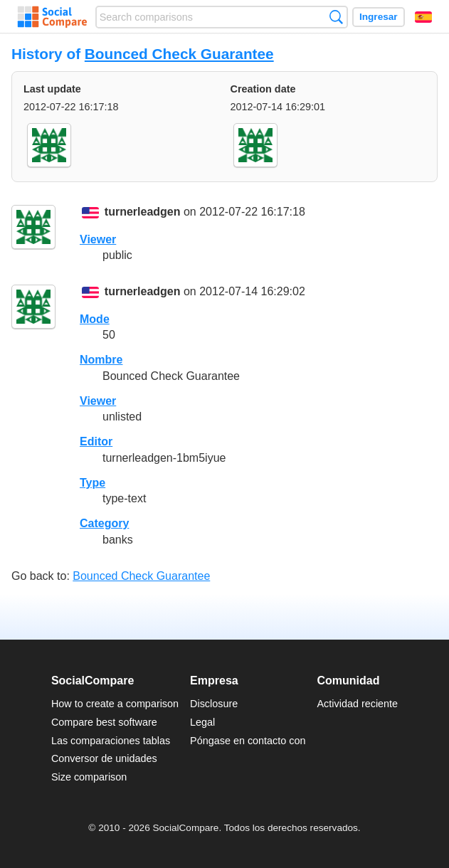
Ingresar (379, 17)
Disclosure (214, 704)
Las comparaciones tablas (111, 741)
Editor (96, 441)
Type (93, 483)
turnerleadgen (143, 212)
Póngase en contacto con (248, 741)
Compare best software (104, 722)
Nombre (101, 360)
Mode (95, 319)
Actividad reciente (358, 704)
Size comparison (89, 777)
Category (104, 523)
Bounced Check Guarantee (179, 54)
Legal (202, 722)
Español (423, 17)
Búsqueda (336, 17)
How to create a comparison (115, 704)
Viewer (98, 239)
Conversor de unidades (104, 758)
